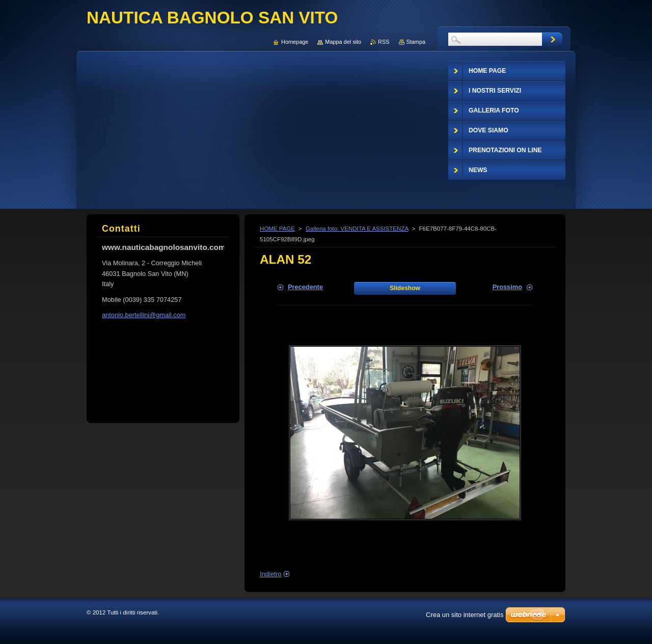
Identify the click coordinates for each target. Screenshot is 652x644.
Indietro (271, 574)
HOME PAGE (277, 229)
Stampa (416, 42)
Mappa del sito (343, 42)
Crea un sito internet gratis (465, 615)
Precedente (305, 287)
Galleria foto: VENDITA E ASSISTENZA (357, 229)
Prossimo (507, 287)
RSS (384, 42)
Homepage (295, 42)
